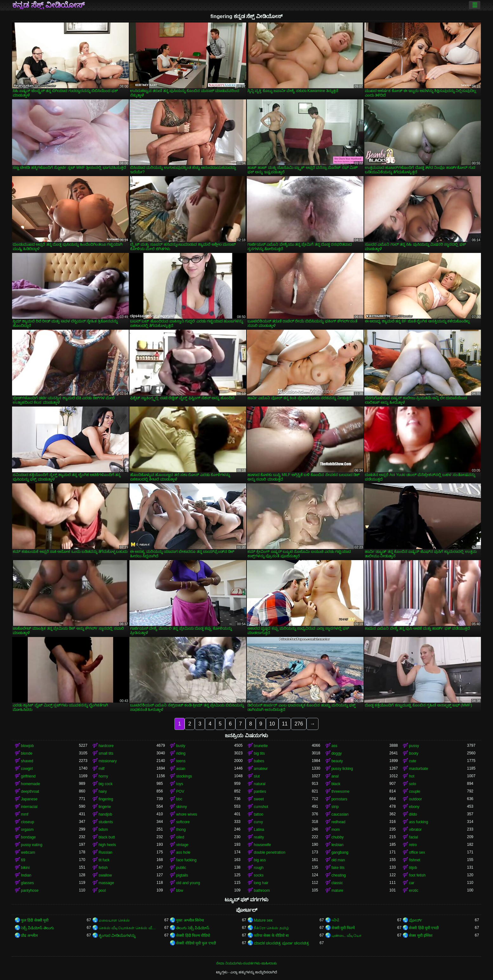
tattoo (259, 814)
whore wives (187, 814)
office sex (417, 852)
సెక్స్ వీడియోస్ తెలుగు (37, 928)
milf (102, 769)
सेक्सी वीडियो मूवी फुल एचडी (196, 943)
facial (413, 837)
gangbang (340, 852)
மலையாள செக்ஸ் (114, 920)
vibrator (415, 830)
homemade (30, 784)
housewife (262, 845)
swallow (105, 875)
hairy (103, 791)
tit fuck (104, 860)
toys (180, 784)
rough (259, 868)
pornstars (339, 799)
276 (299, 724)
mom (336, 830)
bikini (25, 868)
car (412, 883)
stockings (184, 776)
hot (412, 776)
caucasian (340, 814)
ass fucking (418, 822)
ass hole (183, 852)
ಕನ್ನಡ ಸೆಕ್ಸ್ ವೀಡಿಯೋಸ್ (49, 5)
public (181, 868)
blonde (27, 753)
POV (180, 791)
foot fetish (417, 875)
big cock (106, 784)
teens (181, 761)
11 (285, 724)
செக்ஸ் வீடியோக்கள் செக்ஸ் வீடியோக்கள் (128, 928)
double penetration (270, 852)
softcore (183, 822)
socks (259, 875)
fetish (103, 868)
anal (335, 776)
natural (260, 784)
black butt (107, 837)
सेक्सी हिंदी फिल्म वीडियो (193, 936)
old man (338, 860)
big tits (259, 753)
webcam (28, 852)
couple (414, 791)
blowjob (27, 746)
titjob (413, 868)
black (336, 784)
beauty (337, 761)
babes (259, 761)
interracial (29, 807)
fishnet (414, 860)
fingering (106, 799)
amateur (261, 769)
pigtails (182, 875)
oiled (180, 837)
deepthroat (30, 791)
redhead (339, 822)
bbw (180, 891)
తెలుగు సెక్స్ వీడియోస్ (193, 928)
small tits (106, 753)
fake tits (338, 868)
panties (260, 791)
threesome (341, 791)
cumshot (261, 807)
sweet (259, 799)
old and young (188, 883)
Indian (26, 875)
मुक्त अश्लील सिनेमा (190, 920)
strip (335, 807)
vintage (182, 845)
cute (413, 761)
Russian (105, 852)
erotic (414, 891)
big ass (260, 860)
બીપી (335, 920)
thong (181, 830)
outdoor (415, 799)
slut (257, 776)
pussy (414, 746)
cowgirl (27, 769)
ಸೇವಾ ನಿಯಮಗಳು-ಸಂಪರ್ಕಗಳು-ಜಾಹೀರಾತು (246, 963)
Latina (259, 830)
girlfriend (28, 776)
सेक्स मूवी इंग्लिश (421, 936)
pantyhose (30, 891)
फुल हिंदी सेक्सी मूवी (35, 920)
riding (181, 753)
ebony (414, 807)
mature (337, 891)
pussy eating (32, 845)
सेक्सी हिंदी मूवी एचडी (424, 928)
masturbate (418, 769)
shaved (27, 761)
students (106, 822)
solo (412, 784)
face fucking (186, 860)
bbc (179, 799)
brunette (261, 746)
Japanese (29, 799)
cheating (339, 875)
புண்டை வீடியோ (346, 936)
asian (181, 769)
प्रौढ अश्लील (29, 936)
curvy (258, 822)
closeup (27, 822)
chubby (338, 837)
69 (23, 860)
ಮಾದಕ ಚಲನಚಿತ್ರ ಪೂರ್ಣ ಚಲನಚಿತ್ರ (281, 943)
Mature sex (263, 920)
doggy (337, 753)
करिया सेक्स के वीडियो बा (271, 936)
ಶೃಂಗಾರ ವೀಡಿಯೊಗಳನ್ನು (117, 936)
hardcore (106, 746)
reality (259, 837)
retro (413, 845)
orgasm (27, 830)
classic (337, 883)
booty (414, 753)
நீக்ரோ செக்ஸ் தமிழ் (271, 928)
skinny (181, 807)
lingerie (105, 807)
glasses (27, 883)
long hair (261, 883)
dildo (413, 814)
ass (335, 746)
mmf (25, 814)
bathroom (262, 891)
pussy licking (342, 769)
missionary (108, 761)
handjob (105, 814)
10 (272, 724)
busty (181, 746)
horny (103, 776)
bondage (28, 837)
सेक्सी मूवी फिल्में (343, 928)
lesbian (338, 845)
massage (106, 883)
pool (102, 891)
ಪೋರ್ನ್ (416, 920)
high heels (107, 845)
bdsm (103, 830)
